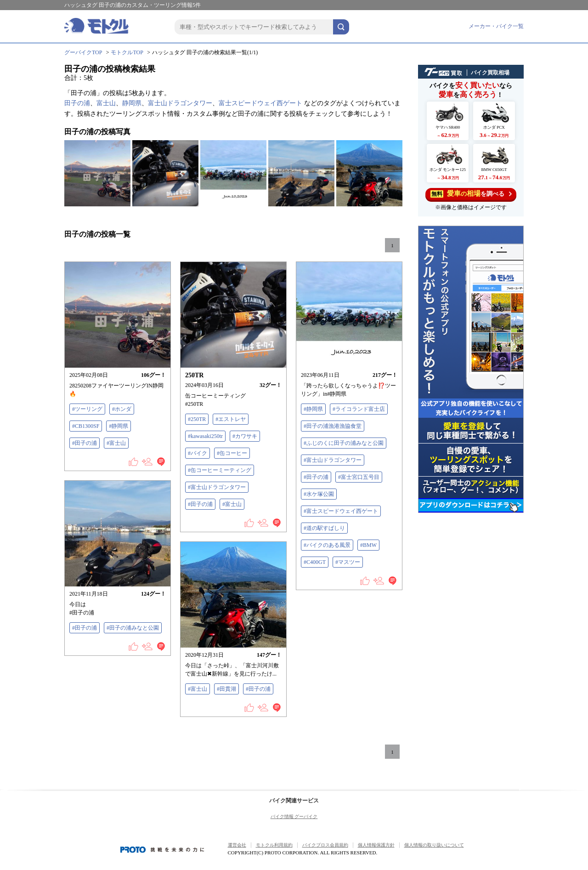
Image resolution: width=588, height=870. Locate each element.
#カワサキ (245, 436)
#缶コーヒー (232, 453)
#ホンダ (122, 409)
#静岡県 (119, 426)
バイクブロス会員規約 (325, 845)
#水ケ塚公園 (319, 494)
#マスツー (348, 562)
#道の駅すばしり (324, 528)
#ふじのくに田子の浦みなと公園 (344, 443)
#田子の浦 (85, 443)
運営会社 (237, 845)
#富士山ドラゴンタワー (217, 487)
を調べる (471, 194)
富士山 (106, 103)
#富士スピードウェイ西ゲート (341, 511)
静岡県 (132, 103)
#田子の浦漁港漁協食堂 (333, 426)
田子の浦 (77, 103)
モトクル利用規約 (274, 845)
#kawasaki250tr (205, 436)
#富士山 (116, 443)
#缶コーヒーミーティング (220, 470)
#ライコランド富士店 (359, 409)
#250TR (197, 419)
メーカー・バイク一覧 (496, 26)
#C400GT (315, 562)
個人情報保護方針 (376, 845)
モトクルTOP (127, 52)
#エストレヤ (231, 419)
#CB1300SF (86, 426)
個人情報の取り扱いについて (434, 845)
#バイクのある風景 (327, 545)
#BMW (368, 545)
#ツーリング (87, 409)
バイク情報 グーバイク (294, 816)
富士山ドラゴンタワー (180, 103)
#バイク (198, 453)
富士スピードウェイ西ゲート (260, 103)
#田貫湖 (226, 689)
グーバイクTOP (83, 52)
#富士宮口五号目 (359, 477)
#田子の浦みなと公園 (133, 628)
